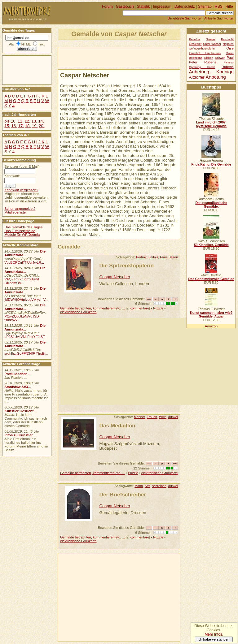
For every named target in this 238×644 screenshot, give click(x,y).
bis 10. (10, 121)
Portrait (141, 257)
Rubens (228, 67)
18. (28, 126)
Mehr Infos (213, 634)
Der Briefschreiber (123, 495)
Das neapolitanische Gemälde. (211, 205)
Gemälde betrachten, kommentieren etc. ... (93, 308)
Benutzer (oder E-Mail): (22, 166)
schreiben (159, 486)
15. (7, 126)
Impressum (162, 6)
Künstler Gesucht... (20, 411)
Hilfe (229, 6)
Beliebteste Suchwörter (185, 18)
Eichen (209, 58)
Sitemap (205, 6)
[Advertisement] (130, 57)
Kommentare (139, 308)
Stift (148, 486)
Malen (229, 53)
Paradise (195, 39)
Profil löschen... (17, 374)
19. (35, 126)
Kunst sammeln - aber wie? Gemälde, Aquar (211, 314)
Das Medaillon (117, 426)
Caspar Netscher (115, 277)
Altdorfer (197, 77)
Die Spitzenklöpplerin (127, 266)
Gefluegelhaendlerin (202, 49)
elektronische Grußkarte (78, 312)
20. (42, 126)
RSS (219, 6)
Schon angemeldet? (20, 209)
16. (14, 126)
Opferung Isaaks (202, 67)
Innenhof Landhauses (205, 53)
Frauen (152, 417)
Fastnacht (227, 39)
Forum (107, 6)
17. (21, 126)
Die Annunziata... (25, 253)
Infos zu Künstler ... (20, 435)
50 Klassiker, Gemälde (211, 245)
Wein (163, 417)
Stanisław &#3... (18, 387)
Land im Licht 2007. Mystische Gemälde (211, 124)
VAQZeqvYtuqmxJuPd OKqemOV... (22, 281)
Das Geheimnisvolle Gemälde (211, 279)
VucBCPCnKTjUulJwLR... (24, 262)
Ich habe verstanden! (214, 639)
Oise (230, 48)
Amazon (211, 326)
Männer (139, 417)
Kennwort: (12, 176)
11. (20, 121)
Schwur (220, 58)
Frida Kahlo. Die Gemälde (211, 164)
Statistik (143, 6)
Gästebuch (125, 6)
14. (41, 121)
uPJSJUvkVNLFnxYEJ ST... (26, 337)
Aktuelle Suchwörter (219, 18)
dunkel (173, 417)
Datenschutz (185, 6)
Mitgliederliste (15, 212)
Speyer (211, 39)
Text (41, 44)
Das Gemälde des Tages (23, 227)
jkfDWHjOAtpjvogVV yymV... (26, 300)
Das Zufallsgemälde (20, 231)
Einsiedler (195, 44)
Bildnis (153, 257)
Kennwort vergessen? (21, 190)
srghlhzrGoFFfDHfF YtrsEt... (26, 353)
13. (34, 121)
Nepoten (228, 44)
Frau (163, 257)
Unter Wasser (212, 44)
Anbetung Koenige (211, 72)
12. (27, 121)
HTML (26, 44)
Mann (139, 486)
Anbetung (216, 77)
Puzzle (158, 308)
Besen (173, 257)
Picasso (229, 63)
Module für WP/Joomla (22, 235)
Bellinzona (196, 58)
